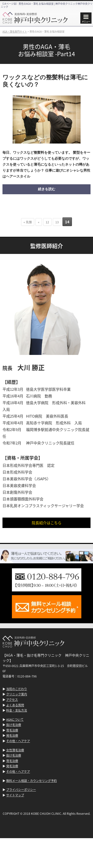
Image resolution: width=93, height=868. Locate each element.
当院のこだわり (17, 689)
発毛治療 (12, 735)
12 (47, 222)
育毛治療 (12, 730)
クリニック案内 (17, 694)
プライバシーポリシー (21, 790)
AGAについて (15, 719)
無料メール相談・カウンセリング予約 (31, 781)
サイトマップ (15, 795)
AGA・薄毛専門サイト (15, 31)
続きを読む (47, 189)
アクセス (12, 699)
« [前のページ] (39, 222)
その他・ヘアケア (18, 741)
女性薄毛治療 (15, 750)
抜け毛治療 (14, 725)
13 (57, 222)
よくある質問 (15, 705)
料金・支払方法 (17, 710)
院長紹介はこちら (47, 523)
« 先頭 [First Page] (28, 222)
